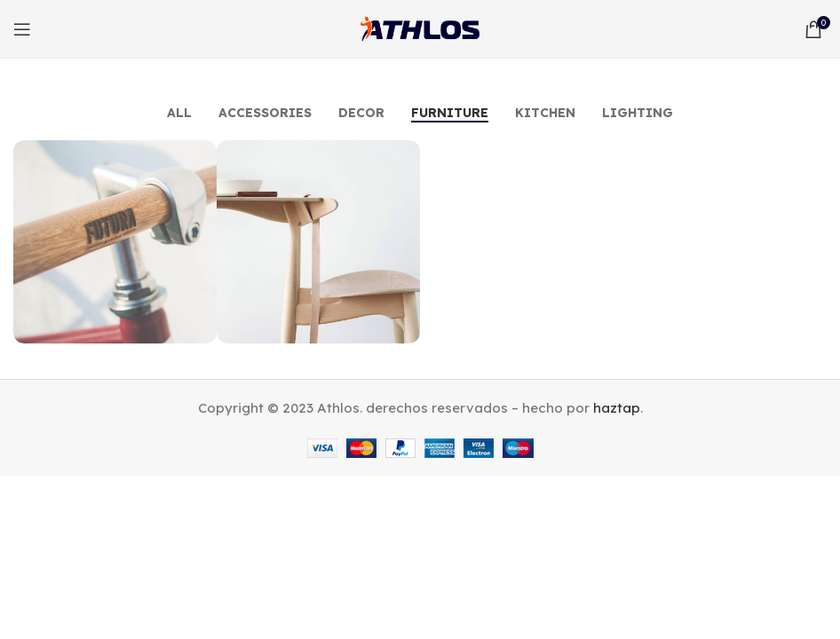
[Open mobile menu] (22, 29)
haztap (617, 408)
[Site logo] (420, 27)
